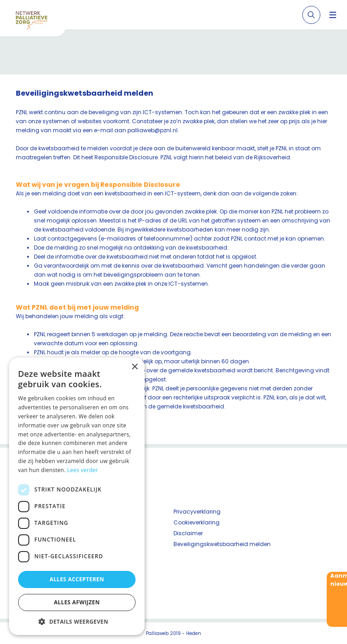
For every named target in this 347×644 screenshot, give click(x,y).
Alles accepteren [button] (77, 579)
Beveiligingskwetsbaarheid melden (222, 544)
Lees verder (83, 470)
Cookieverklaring (197, 522)
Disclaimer (188, 533)
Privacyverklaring (197, 512)
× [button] (134, 367)
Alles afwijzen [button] (77, 602)
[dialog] (77, 496)
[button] (77, 621)
